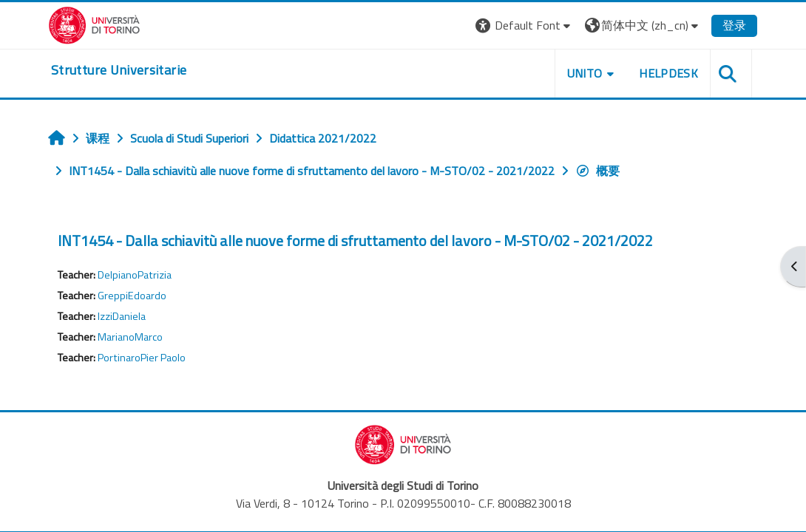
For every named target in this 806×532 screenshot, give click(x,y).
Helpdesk (668, 73)
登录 (734, 25)
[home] (119, 70)
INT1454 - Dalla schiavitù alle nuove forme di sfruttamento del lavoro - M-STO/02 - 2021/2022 (355, 241)
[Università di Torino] (94, 24)
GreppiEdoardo (132, 296)
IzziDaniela (122, 316)
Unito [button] (585, 73)
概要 (597, 171)
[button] (525, 25)
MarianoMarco (130, 337)
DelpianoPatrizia (135, 275)
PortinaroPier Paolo (142, 358)
